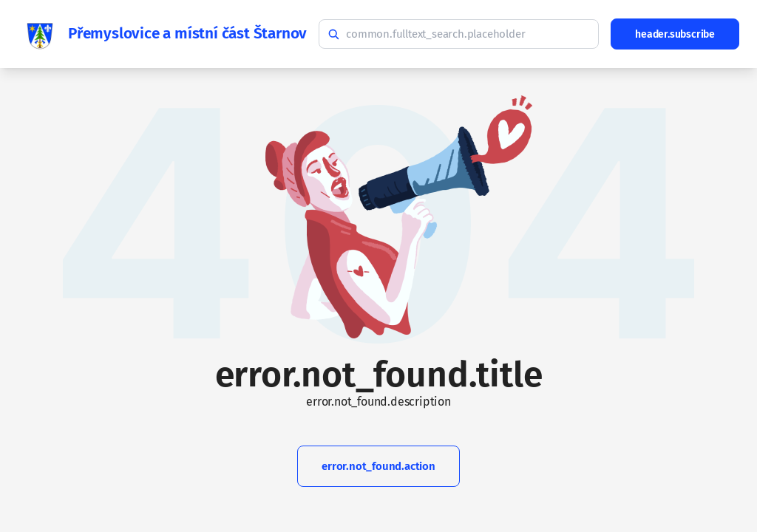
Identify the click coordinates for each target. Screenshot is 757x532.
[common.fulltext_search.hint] (459, 34)
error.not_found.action (378, 466)
